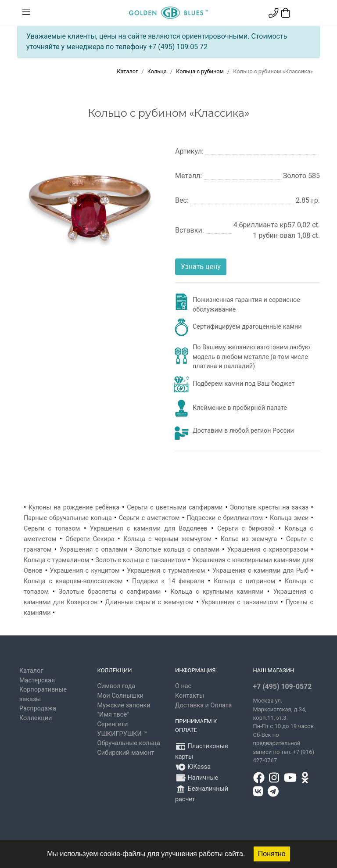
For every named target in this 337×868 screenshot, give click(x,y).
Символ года (117, 686)
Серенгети (113, 724)
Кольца (157, 71)
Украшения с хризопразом (268, 550)
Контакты (190, 696)
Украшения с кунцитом (85, 571)
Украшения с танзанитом (240, 602)
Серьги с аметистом (149, 518)
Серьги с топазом (52, 529)
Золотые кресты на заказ (269, 508)
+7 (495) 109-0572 (283, 687)
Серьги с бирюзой (246, 529)
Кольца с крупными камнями (217, 592)
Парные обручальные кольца (68, 518)
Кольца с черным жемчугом (167, 539)
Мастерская (37, 680)
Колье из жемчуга (249, 539)
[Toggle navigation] (26, 12)
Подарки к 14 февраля (168, 581)
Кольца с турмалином (56, 560)
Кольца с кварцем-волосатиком (73, 581)
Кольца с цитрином (244, 581)
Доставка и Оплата (203, 705)
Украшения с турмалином (166, 571)
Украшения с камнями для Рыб (260, 571)
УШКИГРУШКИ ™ (122, 734)
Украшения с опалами (93, 550)
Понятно (272, 854)
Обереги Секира (90, 539)
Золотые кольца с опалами (177, 550)
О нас (183, 686)
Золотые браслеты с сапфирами (109, 592)
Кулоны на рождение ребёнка (74, 508)
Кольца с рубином (200, 71)
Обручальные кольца (129, 743)
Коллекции (36, 718)
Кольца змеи (289, 518)
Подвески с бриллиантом (225, 518)
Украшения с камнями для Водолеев (149, 529)
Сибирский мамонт (126, 753)
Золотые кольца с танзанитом (140, 560)
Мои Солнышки (121, 696)
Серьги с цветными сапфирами (175, 508)
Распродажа (38, 708)
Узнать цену (201, 267)
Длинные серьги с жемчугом (149, 602)
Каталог (127, 71)
